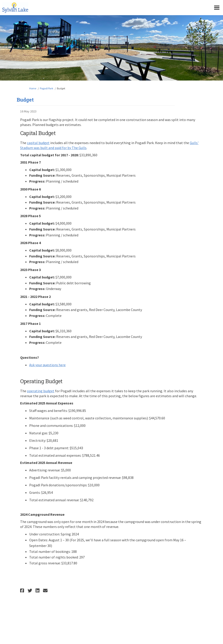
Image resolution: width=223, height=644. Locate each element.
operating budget (41, 391)
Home (33, 88)
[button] (23, 591)
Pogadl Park (47, 88)
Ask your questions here (47, 365)
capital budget (38, 143)
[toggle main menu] (217, 8)
